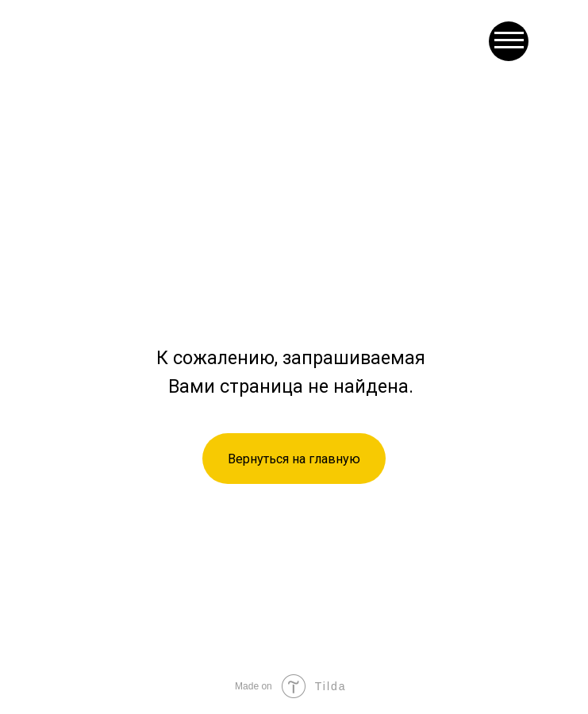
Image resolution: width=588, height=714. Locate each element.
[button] (509, 41)
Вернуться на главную (294, 459)
